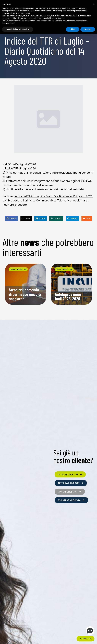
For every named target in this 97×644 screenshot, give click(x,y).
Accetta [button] (88, 29)
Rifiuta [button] (73, 29)
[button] (94, 4)
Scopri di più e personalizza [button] (18, 29)
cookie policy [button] (25, 13)
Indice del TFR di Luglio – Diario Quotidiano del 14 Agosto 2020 (54, 196)
